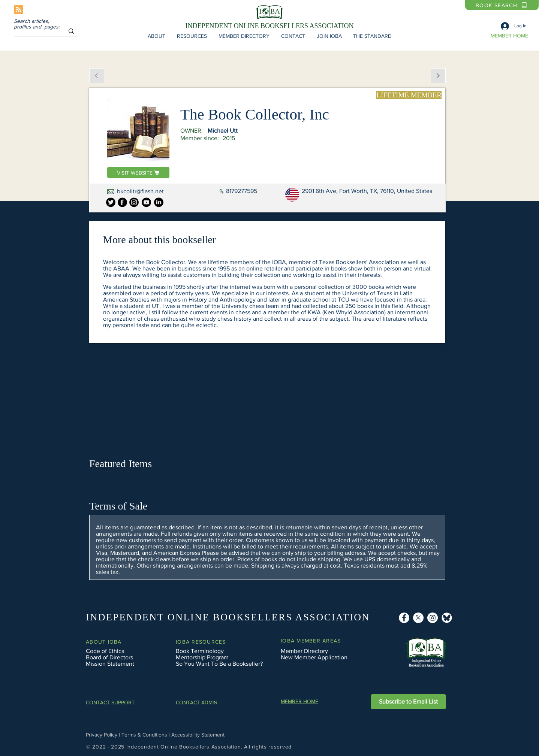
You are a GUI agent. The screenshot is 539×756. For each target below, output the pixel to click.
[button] (156, 36)
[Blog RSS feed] (19, 10)
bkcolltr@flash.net (140, 191)
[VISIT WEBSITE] (138, 173)
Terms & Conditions (144, 735)
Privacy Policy (102, 735)
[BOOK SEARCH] (502, 5)
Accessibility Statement (198, 735)
